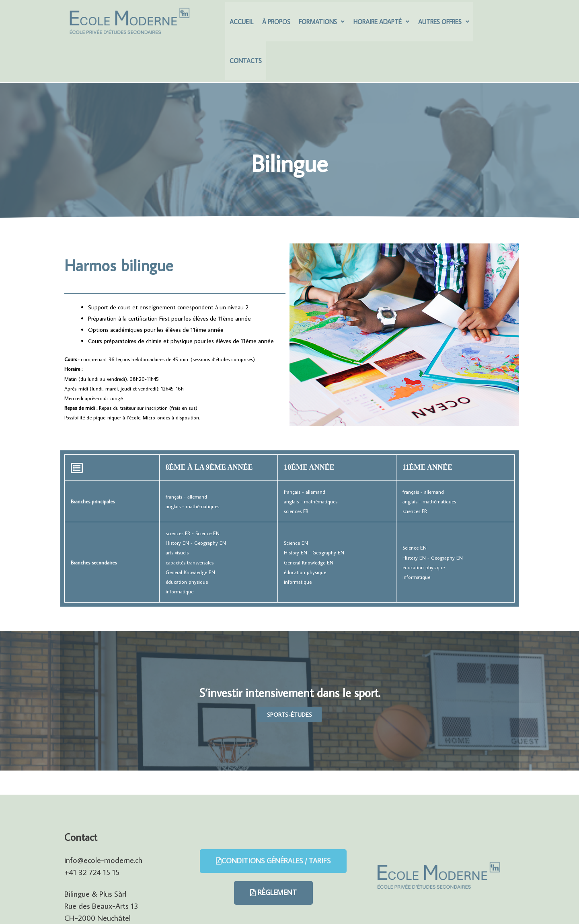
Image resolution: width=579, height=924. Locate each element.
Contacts (490, 24)
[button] (289, 680)
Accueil (241, 24)
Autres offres (440, 24)
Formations (320, 24)
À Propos (275, 24)
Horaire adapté (379, 24)
